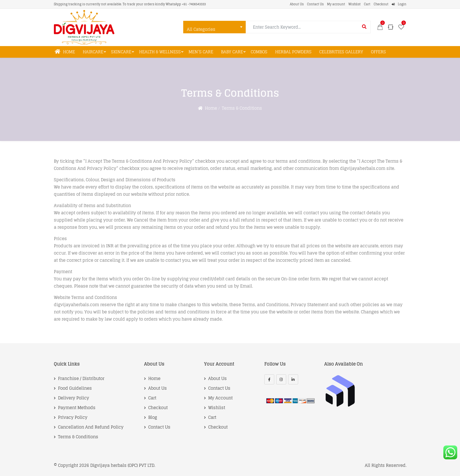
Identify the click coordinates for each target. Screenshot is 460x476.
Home (65, 52)
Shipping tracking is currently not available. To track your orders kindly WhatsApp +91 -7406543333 (130, 4)
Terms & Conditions (78, 437)
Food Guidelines (75, 388)
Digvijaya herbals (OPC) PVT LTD (122, 465)
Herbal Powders (293, 52)
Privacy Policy (73, 417)
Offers (378, 52)
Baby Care (232, 52)
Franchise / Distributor (81, 379)
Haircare (93, 52)
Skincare (121, 52)
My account (336, 4)
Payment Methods (77, 408)
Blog (153, 417)
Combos (259, 52)
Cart (367, 4)
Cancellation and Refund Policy (91, 427)
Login (399, 4)
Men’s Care (201, 52)
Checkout (381, 4)
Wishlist (355, 4)
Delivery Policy (74, 398)
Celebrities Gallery (341, 52)
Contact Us (315, 4)
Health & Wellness (160, 52)
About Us (297, 4)
